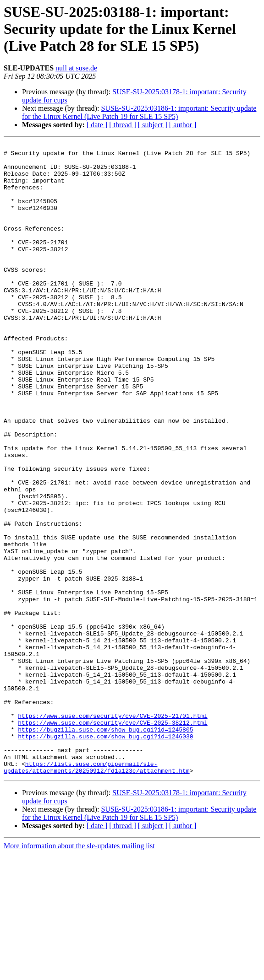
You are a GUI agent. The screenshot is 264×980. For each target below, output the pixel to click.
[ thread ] (123, 125)
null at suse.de (76, 68)
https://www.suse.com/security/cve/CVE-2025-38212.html (113, 839)
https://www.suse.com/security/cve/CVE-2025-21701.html (113, 831)
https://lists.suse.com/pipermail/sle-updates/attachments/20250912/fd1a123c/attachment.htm (97, 893)
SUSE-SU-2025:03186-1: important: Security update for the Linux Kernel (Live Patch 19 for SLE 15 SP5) (139, 112)
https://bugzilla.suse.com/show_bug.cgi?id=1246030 (105, 856)
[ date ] (97, 125)
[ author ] (183, 125)
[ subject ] (153, 125)
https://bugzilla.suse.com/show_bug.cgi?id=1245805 (105, 847)
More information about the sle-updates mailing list (79, 972)
